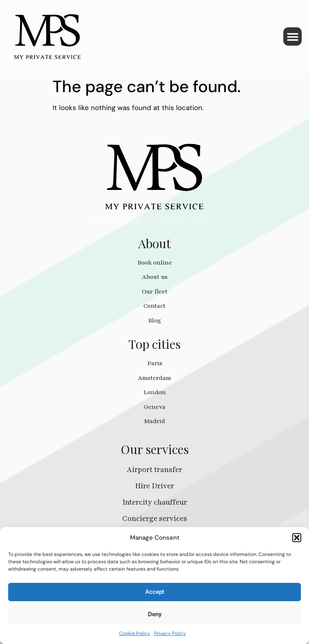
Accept (155, 592)
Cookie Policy (135, 633)
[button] (297, 538)
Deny (155, 614)
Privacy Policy (170, 633)
